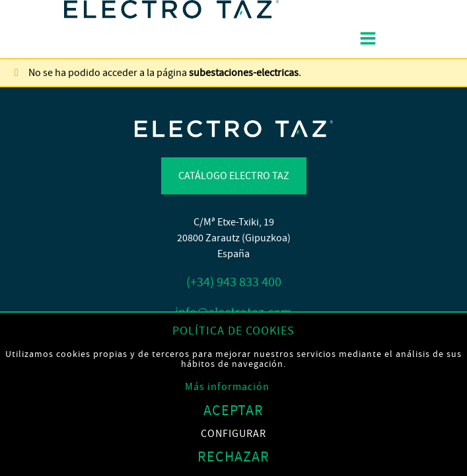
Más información (227, 387)
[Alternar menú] (367, 38)
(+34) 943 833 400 (234, 282)
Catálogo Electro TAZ (234, 176)
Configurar (234, 434)
